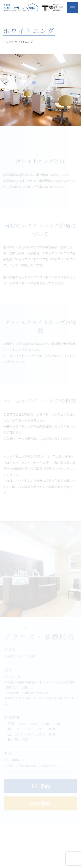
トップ (7, 42)
